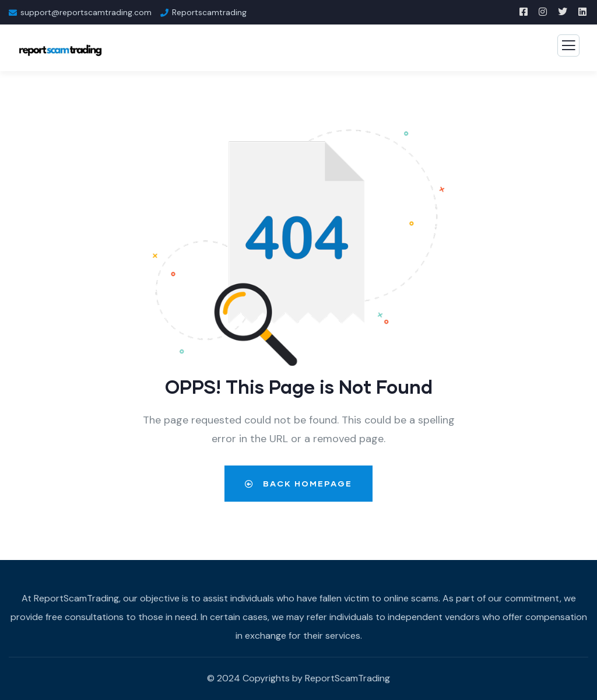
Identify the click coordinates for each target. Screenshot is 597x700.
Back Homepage (298, 483)
